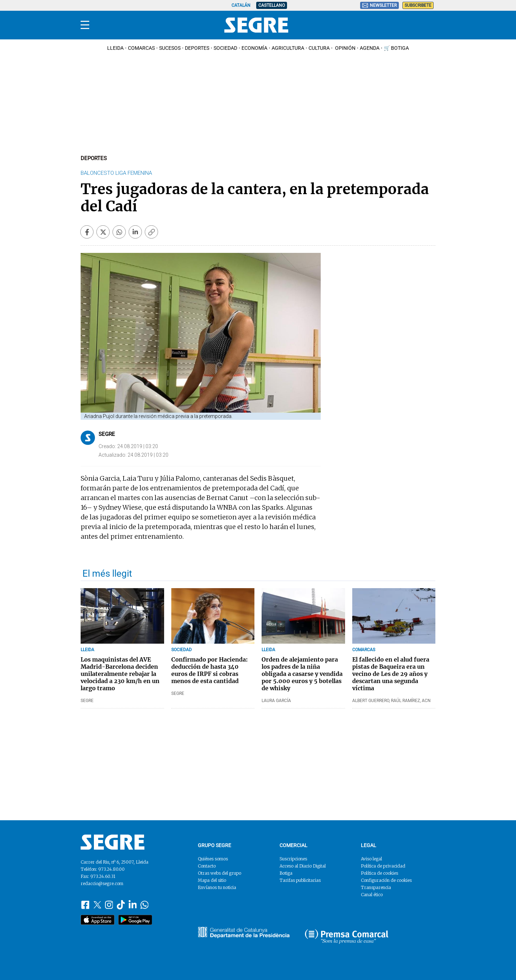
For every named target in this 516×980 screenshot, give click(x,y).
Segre (107, 434)
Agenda (370, 48)
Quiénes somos (213, 859)
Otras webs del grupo (219, 873)
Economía (254, 48)
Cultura (319, 48)
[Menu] (85, 25)
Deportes (197, 48)
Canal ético (372, 895)
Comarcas (141, 48)
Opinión (345, 48)
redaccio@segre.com (102, 883)
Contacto (207, 866)
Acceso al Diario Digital (303, 866)
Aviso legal (371, 859)
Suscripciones (293, 859)
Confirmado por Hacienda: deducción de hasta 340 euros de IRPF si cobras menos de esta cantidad (209, 670)
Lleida (115, 48)
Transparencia (376, 887)
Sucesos (170, 48)
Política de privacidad (383, 866)
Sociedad (225, 48)
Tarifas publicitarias (300, 880)
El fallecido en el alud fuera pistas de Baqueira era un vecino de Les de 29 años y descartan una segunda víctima (391, 674)
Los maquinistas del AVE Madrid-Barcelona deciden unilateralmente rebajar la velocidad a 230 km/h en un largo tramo (120, 674)
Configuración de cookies (386, 880)
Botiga (286, 873)
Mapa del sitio (212, 880)
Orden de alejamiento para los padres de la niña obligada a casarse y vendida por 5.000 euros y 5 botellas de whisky (302, 674)
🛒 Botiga (396, 48)
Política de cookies (379, 873)
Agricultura (288, 48)
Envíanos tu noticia (217, 887)
